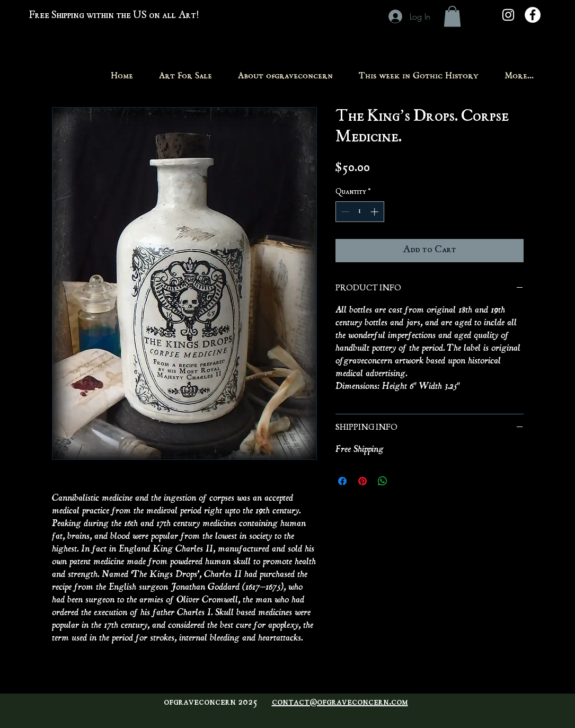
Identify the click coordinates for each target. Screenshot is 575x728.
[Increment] (375, 212)
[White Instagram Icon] (508, 15)
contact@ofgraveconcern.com (340, 703)
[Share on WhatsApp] (383, 481)
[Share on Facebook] (342, 481)
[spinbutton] (360, 212)
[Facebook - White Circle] (533, 15)
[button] (452, 16)
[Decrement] (344, 212)
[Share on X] (403, 481)
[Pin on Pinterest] (362, 481)
